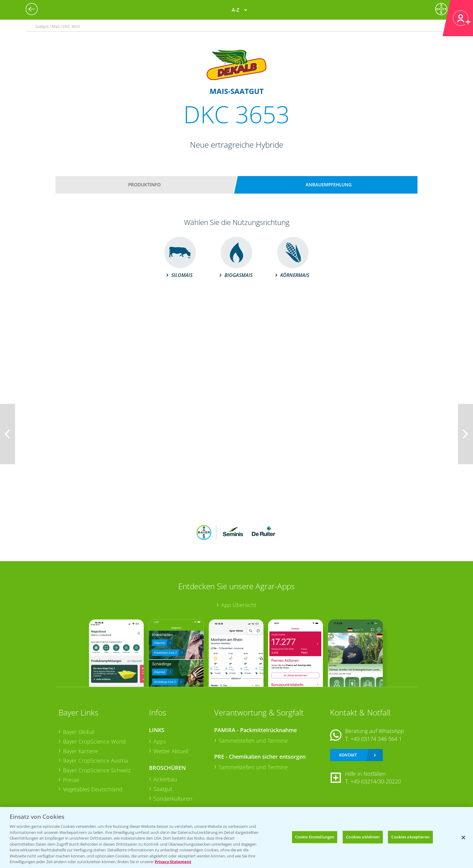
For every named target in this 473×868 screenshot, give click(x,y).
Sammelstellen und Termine (253, 741)
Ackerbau (165, 779)
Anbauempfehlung (329, 185)
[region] (237, 837)
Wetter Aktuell (171, 751)
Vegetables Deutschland (93, 789)
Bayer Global (79, 732)
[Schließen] (463, 837)
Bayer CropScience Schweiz (97, 770)
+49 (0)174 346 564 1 (376, 739)
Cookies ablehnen (363, 837)
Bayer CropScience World (94, 741)
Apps (160, 741)
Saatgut (163, 789)
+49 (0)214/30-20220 (376, 781)
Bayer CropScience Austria (96, 760)
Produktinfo (144, 185)
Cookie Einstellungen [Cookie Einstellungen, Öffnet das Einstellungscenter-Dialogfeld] (315, 837)
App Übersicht (239, 605)
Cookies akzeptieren (410, 837)
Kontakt (348, 755)
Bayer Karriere (81, 751)
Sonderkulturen (173, 799)
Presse (71, 780)
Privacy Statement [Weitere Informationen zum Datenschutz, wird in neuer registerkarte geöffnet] (173, 862)
